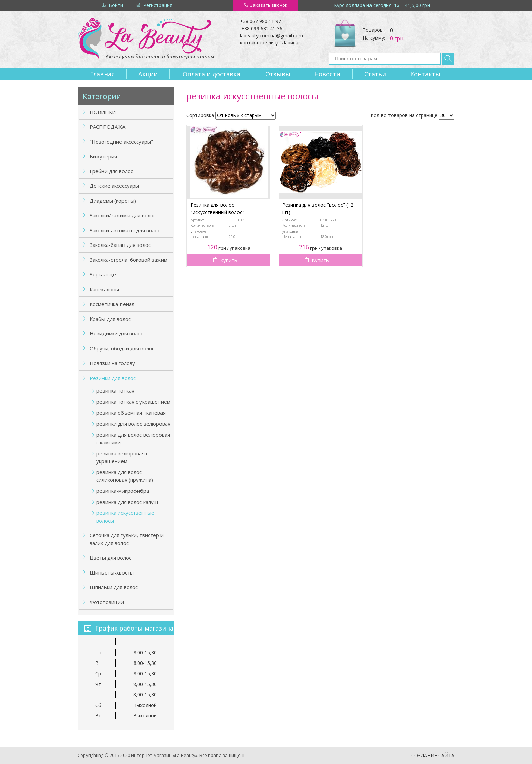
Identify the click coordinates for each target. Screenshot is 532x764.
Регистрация (158, 5)
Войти (116, 5)
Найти (448, 59)
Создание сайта (433, 755)
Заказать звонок (269, 5)
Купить (229, 260)
